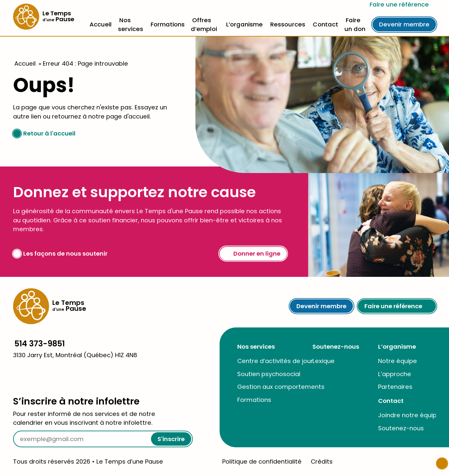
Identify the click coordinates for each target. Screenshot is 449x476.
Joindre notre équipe (409, 415)
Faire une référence (403, 4)
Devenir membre (404, 24)
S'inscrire (171, 439)
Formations (168, 24)
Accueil (101, 24)
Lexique (324, 361)
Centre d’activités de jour (275, 361)
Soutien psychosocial (269, 374)
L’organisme (244, 24)
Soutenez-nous (336, 347)
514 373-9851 (40, 344)
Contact (325, 24)
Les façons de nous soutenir (60, 254)
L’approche (395, 374)
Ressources (288, 24)
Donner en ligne (253, 254)
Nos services (256, 347)
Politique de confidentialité (262, 461)
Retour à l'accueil (44, 133)
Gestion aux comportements (281, 387)
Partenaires (395, 387)
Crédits (322, 461)
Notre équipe (398, 361)
